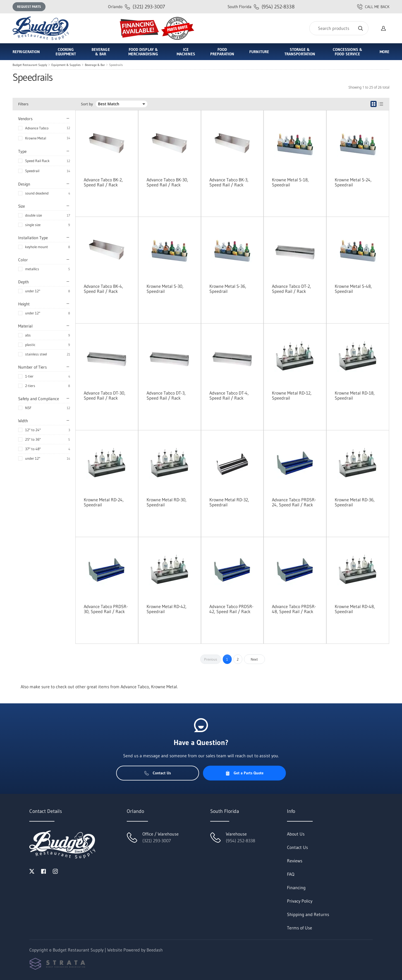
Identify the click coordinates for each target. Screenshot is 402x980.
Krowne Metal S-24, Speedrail (353, 182)
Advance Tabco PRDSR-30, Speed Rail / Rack (106, 609)
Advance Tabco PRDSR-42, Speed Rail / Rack (231, 609)
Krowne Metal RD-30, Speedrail (167, 502)
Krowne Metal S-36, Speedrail (228, 289)
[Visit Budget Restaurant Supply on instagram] (55, 871)
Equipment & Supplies (66, 65)
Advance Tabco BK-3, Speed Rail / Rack (229, 182)
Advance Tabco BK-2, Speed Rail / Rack (103, 182)
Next (254, 659)
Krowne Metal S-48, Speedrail (353, 289)
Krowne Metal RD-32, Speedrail (229, 502)
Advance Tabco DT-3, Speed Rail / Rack (166, 395)
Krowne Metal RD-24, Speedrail (104, 502)
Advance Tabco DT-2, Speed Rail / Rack (291, 289)
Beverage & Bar (95, 65)
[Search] (339, 28)
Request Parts (29, 7)
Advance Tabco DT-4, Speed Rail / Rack (229, 395)
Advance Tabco (37, 128)
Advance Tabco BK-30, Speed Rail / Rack (167, 182)
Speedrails (116, 65)
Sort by (87, 104)
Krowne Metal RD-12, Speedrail (292, 395)
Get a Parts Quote (244, 773)
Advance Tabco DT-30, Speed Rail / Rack (105, 395)
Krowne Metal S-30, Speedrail (165, 289)
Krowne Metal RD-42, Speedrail (167, 609)
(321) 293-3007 (137, 7)
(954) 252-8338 (261, 7)
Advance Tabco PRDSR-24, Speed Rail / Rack (294, 502)
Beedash (155, 950)
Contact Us (158, 773)
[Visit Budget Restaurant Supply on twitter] (32, 871)
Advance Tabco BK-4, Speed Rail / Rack (103, 289)
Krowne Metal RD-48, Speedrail (355, 609)
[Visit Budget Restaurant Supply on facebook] (44, 871)
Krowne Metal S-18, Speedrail (290, 182)
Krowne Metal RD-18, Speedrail (355, 395)
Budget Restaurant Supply (30, 65)
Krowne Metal (36, 138)
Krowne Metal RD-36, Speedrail (355, 502)
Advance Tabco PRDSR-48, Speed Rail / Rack (294, 609)
